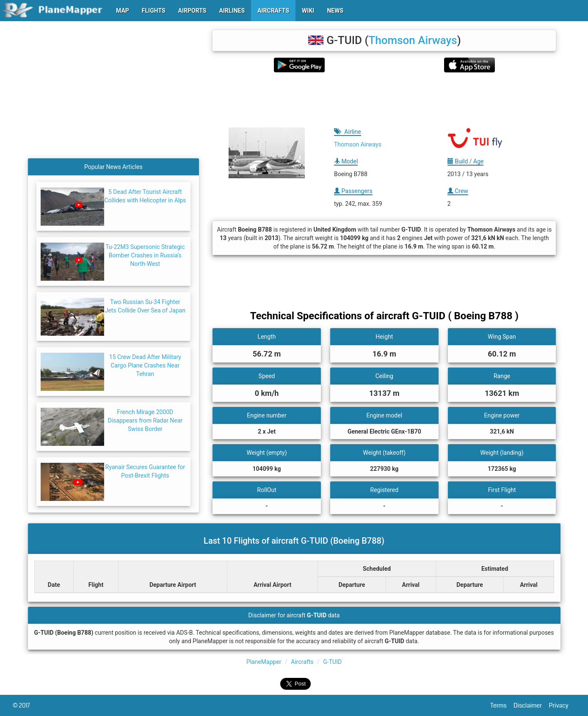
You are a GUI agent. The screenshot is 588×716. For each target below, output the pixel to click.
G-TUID (332, 662)
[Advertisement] (384, 100)
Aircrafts (302, 662)
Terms (502, 705)
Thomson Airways (413, 40)
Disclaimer (531, 705)
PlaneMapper (264, 662)
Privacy (562, 705)
